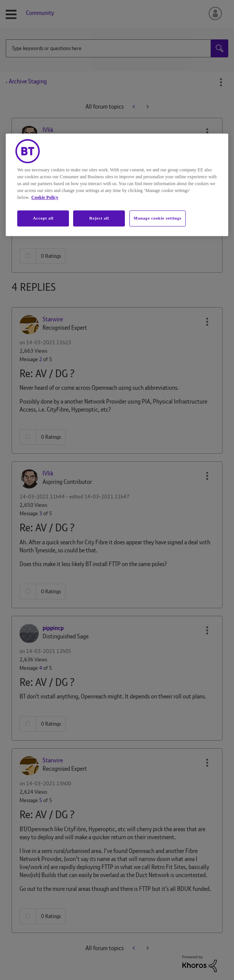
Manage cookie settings (158, 218)
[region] (117, 185)
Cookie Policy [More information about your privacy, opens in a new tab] (45, 197)
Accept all (43, 218)
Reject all (99, 218)
